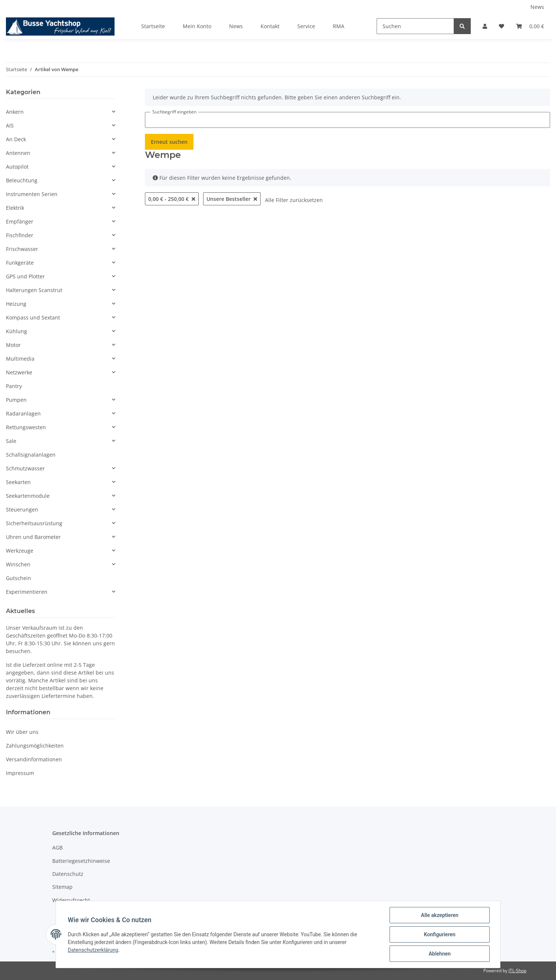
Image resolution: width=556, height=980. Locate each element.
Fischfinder (20, 235)
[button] (485, 26)
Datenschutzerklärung (93, 950)
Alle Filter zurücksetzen (294, 200)
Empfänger (20, 221)
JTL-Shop (517, 971)
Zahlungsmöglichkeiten (35, 746)
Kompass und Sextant (33, 317)
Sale (11, 441)
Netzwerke (19, 372)
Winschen (18, 564)
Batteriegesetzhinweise (81, 861)
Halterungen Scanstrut (34, 290)
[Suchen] (415, 26)
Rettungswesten (26, 427)
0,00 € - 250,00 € (172, 199)
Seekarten (18, 482)
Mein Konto (197, 26)
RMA (339, 26)
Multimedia (20, 359)
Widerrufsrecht (71, 900)
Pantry (14, 386)
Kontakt (270, 26)
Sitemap (62, 887)
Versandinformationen (34, 759)
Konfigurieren (439, 934)
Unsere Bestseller (232, 199)
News (537, 7)
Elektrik (15, 208)
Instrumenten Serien (32, 194)
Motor (13, 345)
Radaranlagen (23, 413)
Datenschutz (68, 874)
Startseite (153, 26)
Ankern (15, 112)
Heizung (16, 304)
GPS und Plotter (25, 276)
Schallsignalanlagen (31, 455)
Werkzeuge (20, 551)
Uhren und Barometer (33, 537)
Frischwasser (22, 249)
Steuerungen (22, 509)
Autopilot (17, 167)
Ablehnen (439, 954)
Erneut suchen (169, 142)
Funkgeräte (20, 263)
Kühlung (16, 331)
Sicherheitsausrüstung (34, 523)
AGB (57, 847)
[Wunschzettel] (502, 26)
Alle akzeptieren (439, 915)
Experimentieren (27, 592)
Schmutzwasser (25, 468)
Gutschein (19, 578)
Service (306, 26)
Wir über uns (22, 732)
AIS (10, 125)
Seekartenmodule (28, 496)
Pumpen (16, 400)
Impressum (20, 773)
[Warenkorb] (530, 26)
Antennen (18, 153)
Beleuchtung (22, 180)
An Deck (16, 139)
